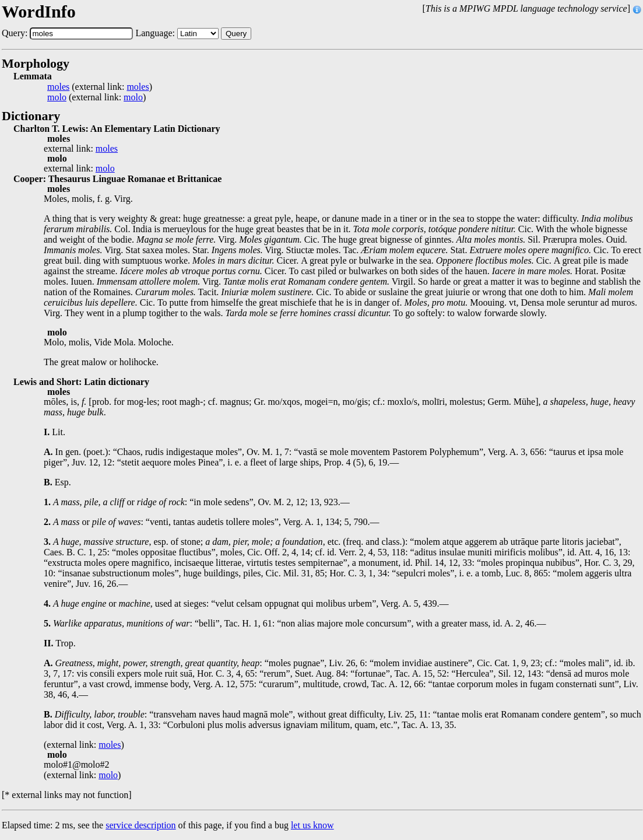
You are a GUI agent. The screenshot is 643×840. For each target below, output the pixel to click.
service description (140, 825)
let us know (312, 825)
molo (57, 97)
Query (236, 34)
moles (58, 87)
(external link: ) (100, 87)
